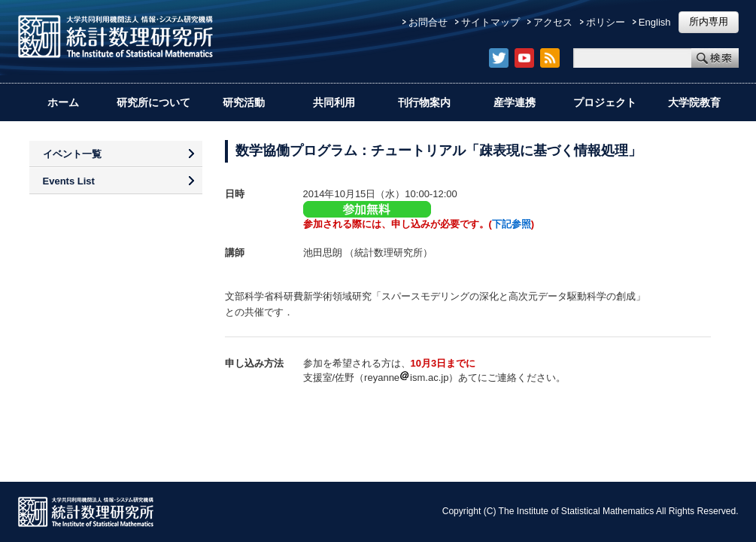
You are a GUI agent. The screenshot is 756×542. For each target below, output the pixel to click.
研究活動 (244, 102)
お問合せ (428, 22)
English (655, 22)
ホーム (63, 102)
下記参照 (512, 224)
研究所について (153, 102)
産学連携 (515, 102)
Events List (69, 181)
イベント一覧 (72, 154)
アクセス (553, 22)
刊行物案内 (424, 102)
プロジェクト (605, 102)
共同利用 (334, 102)
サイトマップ (490, 22)
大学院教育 (694, 102)
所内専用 (709, 21)
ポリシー (606, 22)
